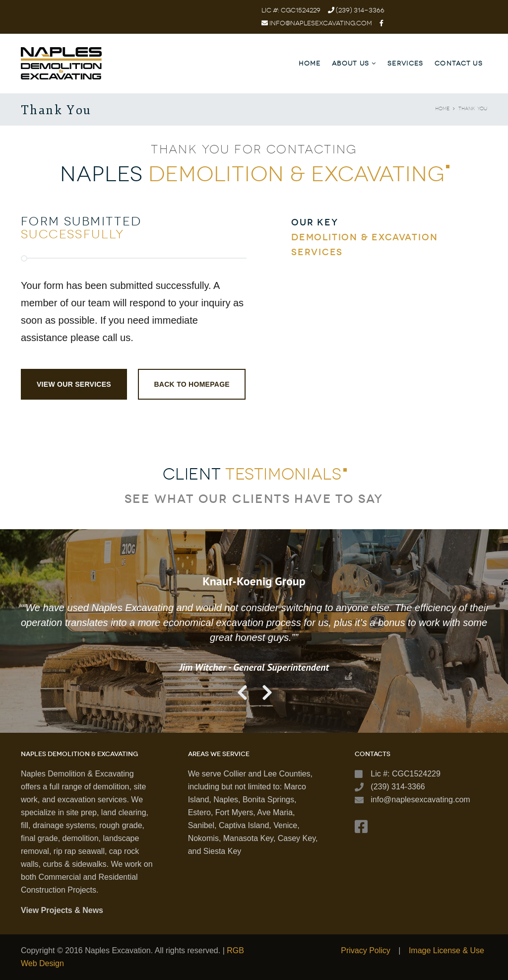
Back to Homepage (192, 384)
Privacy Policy (366, 950)
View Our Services (74, 384)
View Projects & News (62, 910)
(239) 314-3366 (359, 10)
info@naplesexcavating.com (321, 23)
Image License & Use (446, 950)
